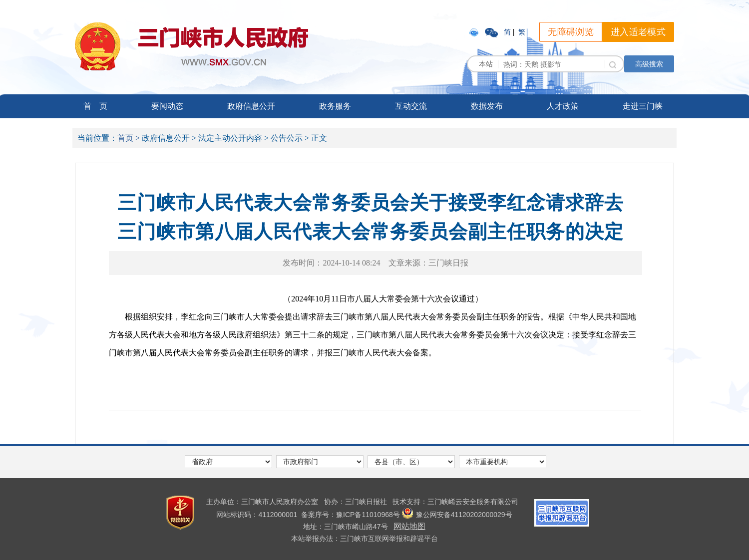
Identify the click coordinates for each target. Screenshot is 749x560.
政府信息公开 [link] (251, 106)
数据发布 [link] (487, 106)
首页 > (129, 138)
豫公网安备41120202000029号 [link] (457, 515)
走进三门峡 (643, 106)
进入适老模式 (638, 32)
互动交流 (411, 106)
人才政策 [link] (563, 106)
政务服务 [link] (335, 106)
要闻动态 (167, 106)
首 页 (95, 106)
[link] (475, 32)
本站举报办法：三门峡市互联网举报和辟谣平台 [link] (365, 539)
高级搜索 (649, 64)
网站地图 (409, 526)
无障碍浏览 (571, 32)
